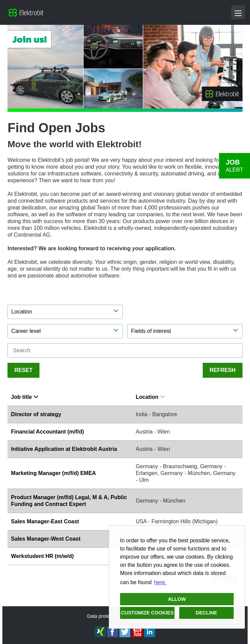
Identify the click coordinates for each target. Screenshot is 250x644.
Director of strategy (36, 414)
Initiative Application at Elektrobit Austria (64, 449)
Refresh (222, 370)
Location (150, 397)
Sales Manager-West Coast (46, 539)
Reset (23, 370)
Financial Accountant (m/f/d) (47, 432)
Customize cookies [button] (147, 613)
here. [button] (160, 582)
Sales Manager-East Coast (45, 521)
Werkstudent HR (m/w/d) (42, 556)
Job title (24, 397)
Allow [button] (177, 599)
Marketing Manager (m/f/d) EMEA (53, 473)
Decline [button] (206, 613)
